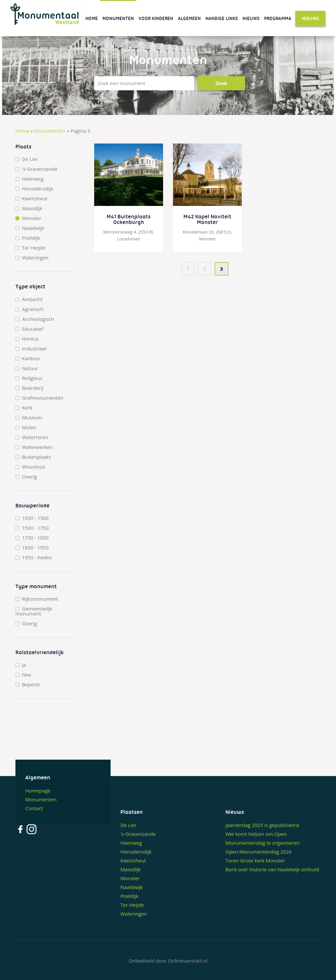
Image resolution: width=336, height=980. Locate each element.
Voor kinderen (156, 18)
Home (92, 18)
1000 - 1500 (35, 518)
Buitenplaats (36, 457)
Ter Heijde (34, 248)
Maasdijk (32, 208)
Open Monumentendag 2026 (259, 852)
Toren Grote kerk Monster (255, 860)
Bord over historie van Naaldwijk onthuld (272, 869)
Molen (29, 427)
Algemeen (189, 18)
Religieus (32, 378)
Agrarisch (33, 309)
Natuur (30, 368)
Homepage (38, 791)
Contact (34, 808)
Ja (24, 665)
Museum (32, 418)
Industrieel (34, 349)
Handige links (222, 18)
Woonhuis (33, 467)
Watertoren (35, 437)
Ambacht (32, 299)
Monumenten (118, 18)
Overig (30, 477)
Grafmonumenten (43, 398)
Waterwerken (37, 447)
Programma (278, 18)
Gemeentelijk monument (34, 611)
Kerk (27, 408)
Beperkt (31, 685)
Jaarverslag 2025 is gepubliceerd (262, 825)
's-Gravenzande (40, 169)
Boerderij (33, 388)
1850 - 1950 (35, 548)
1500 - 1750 (35, 528)
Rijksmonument (40, 599)
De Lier (30, 159)
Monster (32, 218)
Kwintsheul (35, 199)
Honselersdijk (38, 189)
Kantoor (31, 358)
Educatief (33, 329)
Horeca (30, 339)
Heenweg (33, 179)
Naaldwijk (33, 228)
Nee (27, 675)
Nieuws (251, 18)
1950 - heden (37, 557)
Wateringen (35, 258)
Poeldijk (31, 238)
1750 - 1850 (35, 538)
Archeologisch (38, 319)
